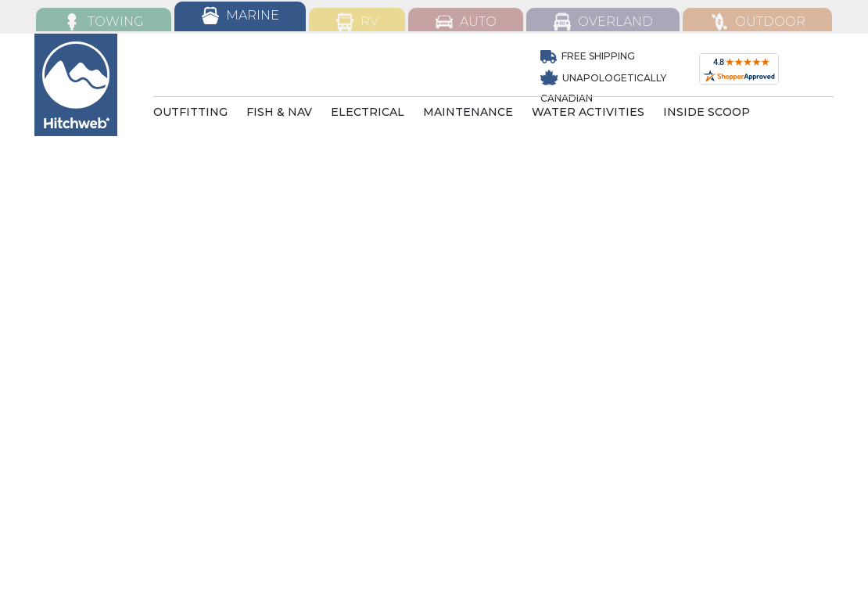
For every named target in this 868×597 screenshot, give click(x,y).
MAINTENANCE (468, 112)
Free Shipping (588, 56)
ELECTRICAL (368, 112)
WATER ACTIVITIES (588, 112)
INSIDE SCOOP (707, 112)
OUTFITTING (190, 112)
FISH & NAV (279, 112)
